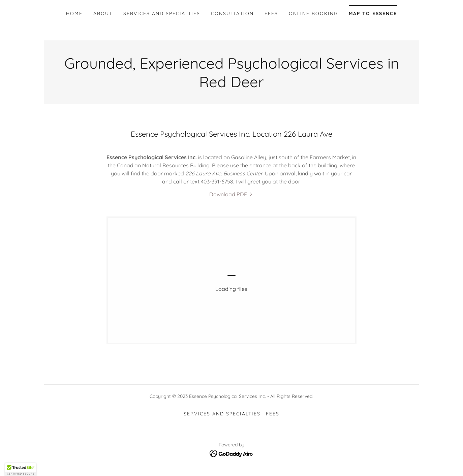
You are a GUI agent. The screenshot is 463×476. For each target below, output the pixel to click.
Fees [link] (271, 13)
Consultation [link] (232, 13)
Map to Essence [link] (373, 13)
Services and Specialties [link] (162, 13)
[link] (232, 194)
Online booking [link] (313, 13)
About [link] (103, 13)
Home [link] (74, 13)
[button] (21, 470)
